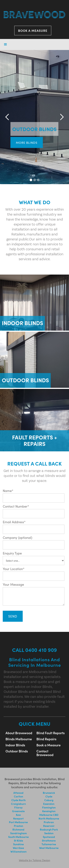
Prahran (49, 822)
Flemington (49, 807)
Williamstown (18, 851)
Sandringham (18, 833)
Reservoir (49, 826)
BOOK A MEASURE (33, 31)
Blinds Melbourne (19, 739)
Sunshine (18, 844)
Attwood (18, 793)
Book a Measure (49, 745)
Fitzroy (18, 807)
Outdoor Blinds (17, 751)
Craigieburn (18, 804)
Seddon (49, 833)
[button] (5, 44)
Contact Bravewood (45, 753)
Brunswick (49, 793)
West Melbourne (49, 848)
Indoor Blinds (15, 745)
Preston (18, 826)
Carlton (18, 796)
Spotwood (49, 837)
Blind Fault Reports (51, 733)
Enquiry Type (12, 553)
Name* (8, 491)
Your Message (13, 584)
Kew (18, 815)
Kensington (49, 811)
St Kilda (18, 840)
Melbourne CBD (49, 815)
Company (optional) (17, 538)
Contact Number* (16, 506)
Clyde (49, 796)
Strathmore (49, 840)
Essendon (49, 804)
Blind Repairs (46, 739)
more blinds (27, 142)
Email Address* (14, 522)
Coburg (49, 800)
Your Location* (14, 569)
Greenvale (18, 811)
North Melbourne (49, 818)
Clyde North (18, 800)
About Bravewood (19, 733)
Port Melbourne (18, 822)
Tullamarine (49, 844)
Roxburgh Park (49, 829)
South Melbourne (18, 837)
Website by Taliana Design (34, 860)
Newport (18, 818)
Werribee (18, 848)
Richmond (18, 829)
